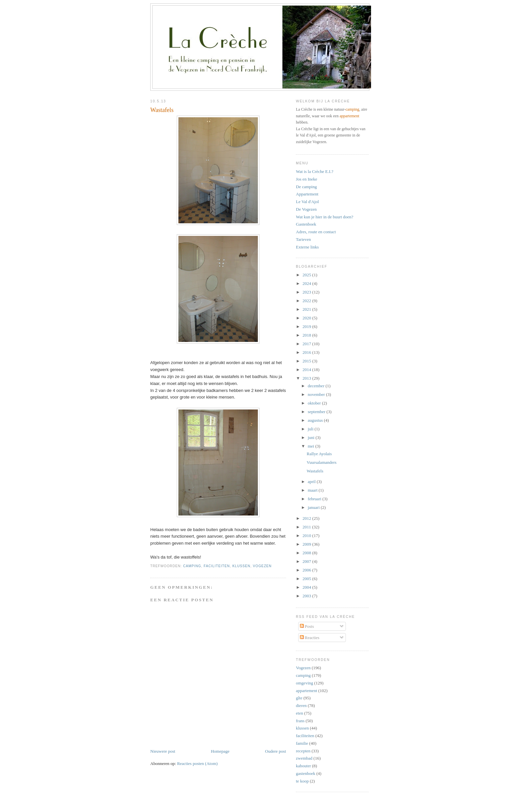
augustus (316, 420)
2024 (307, 283)
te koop (302, 781)
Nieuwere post (163, 751)
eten (300, 713)
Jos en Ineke (307, 179)
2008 (307, 553)
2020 (307, 318)
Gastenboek (306, 224)
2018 (307, 335)
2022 (307, 301)
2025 (307, 275)
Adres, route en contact (316, 232)
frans (300, 721)
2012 (307, 518)
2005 (307, 579)
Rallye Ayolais (319, 454)
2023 (307, 292)
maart (313, 490)
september (317, 412)
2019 (307, 326)
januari (314, 507)
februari (315, 499)
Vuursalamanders (321, 462)
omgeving (305, 683)
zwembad (304, 758)
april (312, 482)
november (317, 394)
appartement (349, 116)
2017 (307, 344)
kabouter (303, 766)
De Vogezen (306, 209)
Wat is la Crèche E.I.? (315, 171)
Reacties (310, 638)
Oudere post (276, 751)
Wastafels (162, 110)
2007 (307, 561)
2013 (307, 378)
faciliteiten (217, 566)
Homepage (220, 751)
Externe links (307, 247)
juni (312, 437)
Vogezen (262, 566)
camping (192, 566)
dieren (301, 705)
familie (302, 743)
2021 (307, 309)
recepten (303, 751)
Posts (307, 626)
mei (312, 446)
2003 (307, 596)
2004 (307, 587)
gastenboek (306, 773)
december (317, 386)
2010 (307, 536)
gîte (299, 698)
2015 (307, 361)
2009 (307, 544)
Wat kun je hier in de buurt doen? (325, 217)
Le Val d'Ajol (307, 202)
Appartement (307, 194)
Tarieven (303, 239)
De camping (306, 187)
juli (311, 429)
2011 (307, 527)
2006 (307, 570)
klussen (241, 566)
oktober (315, 403)
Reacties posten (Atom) (197, 763)
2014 (307, 370)
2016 (307, 352)
